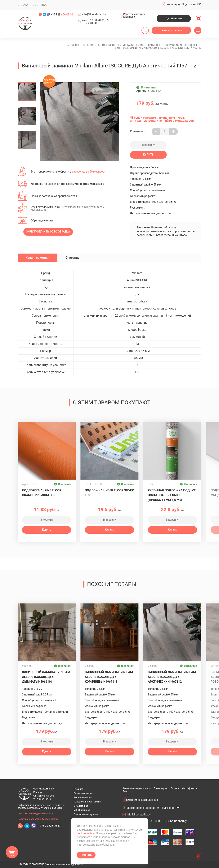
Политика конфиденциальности (35, 814)
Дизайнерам (174, 18)
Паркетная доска (83, 793)
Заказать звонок (171, 30)
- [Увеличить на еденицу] (156, 132)
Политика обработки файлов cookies (38, 819)
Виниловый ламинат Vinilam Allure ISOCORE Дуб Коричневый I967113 (109, 677)
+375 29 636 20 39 (49, 826)
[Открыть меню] (198, 30)
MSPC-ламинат (82, 810)
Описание (72, 258)
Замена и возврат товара (137, 788)
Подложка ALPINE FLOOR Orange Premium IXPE (42, 493)
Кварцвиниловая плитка (87, 802)
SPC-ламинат (81, 806)
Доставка (40, 5)
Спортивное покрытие (86, 814)
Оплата (23, 5)
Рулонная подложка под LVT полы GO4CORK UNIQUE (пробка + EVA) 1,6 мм (172, 495)
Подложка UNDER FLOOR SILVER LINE (109, 493)
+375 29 (62, 15)
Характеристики (38, 258)
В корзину (148, 145)
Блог (125, 791)
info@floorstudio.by (94, 14)
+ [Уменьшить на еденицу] (173, 132)
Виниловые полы (83, 797)
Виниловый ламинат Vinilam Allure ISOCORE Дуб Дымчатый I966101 (46, 677)
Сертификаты (190, 788)
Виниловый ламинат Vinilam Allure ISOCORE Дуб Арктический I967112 (172, 677)
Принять (86, 855)
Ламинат (78, 789)
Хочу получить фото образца (48, 232)
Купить (148, 155)
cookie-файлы (86, 833)
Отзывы (175, 788)
